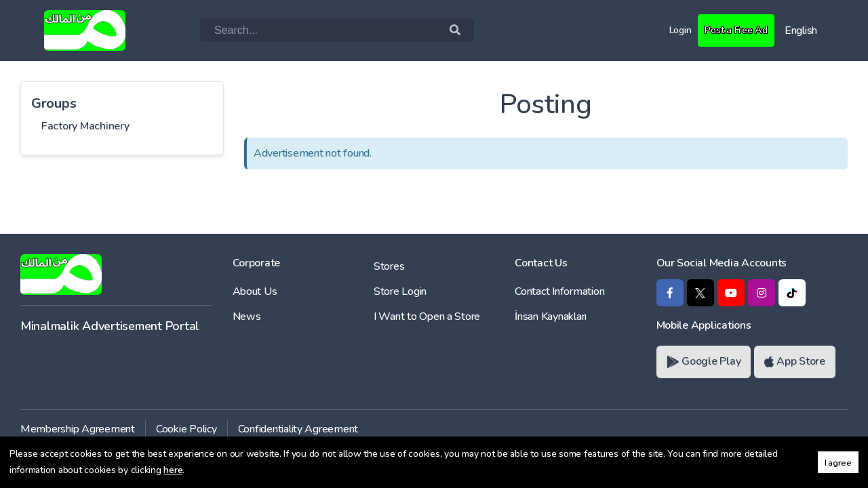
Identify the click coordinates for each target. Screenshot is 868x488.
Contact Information (559, 291)
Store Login (400, 291)
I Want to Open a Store (427, 317)
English (801, 30)
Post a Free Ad (732, 30)
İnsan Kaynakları (551, 317)
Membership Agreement (78, 429)
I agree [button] (838, 463)
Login (672, 30)
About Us (255, 291)
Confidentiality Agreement (298, 429)
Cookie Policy (186, 429)
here (173, 470)
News (247, 317)
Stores (389, 266)
